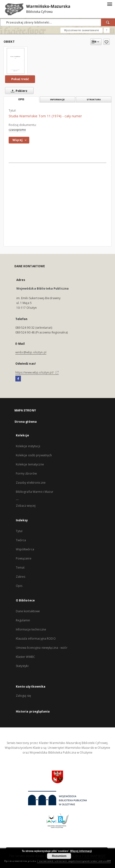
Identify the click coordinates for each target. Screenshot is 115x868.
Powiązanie (24, 558)
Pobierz (18, 91)
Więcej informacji (81, 851)
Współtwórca (25, 549)
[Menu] (109, 4)
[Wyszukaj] (108, 22)
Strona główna (26, 422)
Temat (20, 568)
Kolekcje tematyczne (30, 464)
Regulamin (23, 620)
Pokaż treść (20, 79)
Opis (19, 586)
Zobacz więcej (26, 506)
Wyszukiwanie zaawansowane (82, 30)
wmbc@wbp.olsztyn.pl (31, 352)
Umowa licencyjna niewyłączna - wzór (42, 648)
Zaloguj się (24, 696)
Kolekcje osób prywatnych (34, 455)
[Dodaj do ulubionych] (106, 42)
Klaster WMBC (25, 657)
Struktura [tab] (94, 99)
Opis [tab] (21, 99)
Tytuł (19, 531)
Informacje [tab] (57, 99)
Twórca (21, 540)
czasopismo (17, 130)
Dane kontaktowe (28, 611)
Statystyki (22, 666)
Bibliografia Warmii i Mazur (35, 492)
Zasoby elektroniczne (31, 483)
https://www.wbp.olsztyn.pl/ (37, 372)
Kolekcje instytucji (28, 446)
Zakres (21, 577)
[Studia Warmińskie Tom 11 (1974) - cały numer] (16, 61)
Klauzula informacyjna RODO (36, 639)
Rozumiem (59, 856)
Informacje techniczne (31, 629)
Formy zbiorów (26, 473)
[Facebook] (18, 379)
